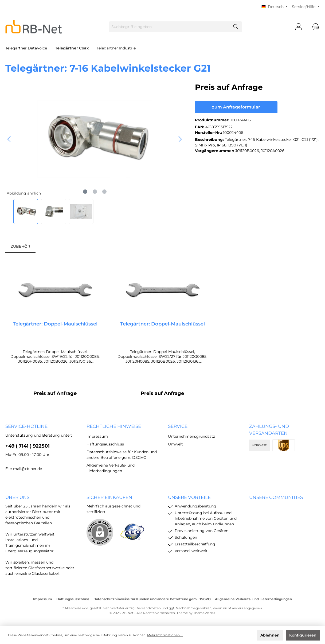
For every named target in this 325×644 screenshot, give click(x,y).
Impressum (97, 436)
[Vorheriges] (9, 139)
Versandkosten (149, 608)
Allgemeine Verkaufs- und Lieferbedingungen (253, 599)
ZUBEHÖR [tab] (20, 246)
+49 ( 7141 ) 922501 (28, 446)
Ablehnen (270, 635)
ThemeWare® (204, 613)
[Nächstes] (180, 139)
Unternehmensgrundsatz (191, 436)
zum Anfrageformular (236, 107)
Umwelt (175, 444)
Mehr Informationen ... (165, 635)
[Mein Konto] (299, 27)
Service (178, 426)
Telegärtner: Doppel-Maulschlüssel (55, 324)
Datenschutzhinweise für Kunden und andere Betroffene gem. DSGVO (152, 599)
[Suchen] (236, 27)
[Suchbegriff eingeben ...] (169, 27)
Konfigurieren (303, 635)
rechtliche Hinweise (114, 426)
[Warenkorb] (314, 27)
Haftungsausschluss (105, 444)
